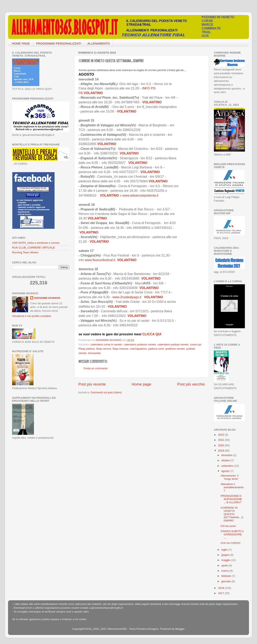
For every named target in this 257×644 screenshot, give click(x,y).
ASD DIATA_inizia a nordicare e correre (36, 243)
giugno (226, 555)
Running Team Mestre (25, 252)
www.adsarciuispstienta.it (141, 195)
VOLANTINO (93, 93)
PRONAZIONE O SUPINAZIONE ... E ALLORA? (231, 499)
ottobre (226, 460)
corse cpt (195, 344)
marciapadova (138, 349)
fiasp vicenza (120, 349)
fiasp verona (104, 349)
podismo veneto (175, 349)
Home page (142, 384)
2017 (221, 593)
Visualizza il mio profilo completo (32, 316)
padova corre (156, 349)
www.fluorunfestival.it (100, 260)
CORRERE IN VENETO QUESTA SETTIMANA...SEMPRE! (232, 514)
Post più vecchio (191, 384)
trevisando (94, 353)
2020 (221, 445)
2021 (221, 440)
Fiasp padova (87, 349)
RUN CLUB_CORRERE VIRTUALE (34, 248)
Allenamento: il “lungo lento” (230, 477)
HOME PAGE (21, 43)
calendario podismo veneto (140, 344)
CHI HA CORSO (230, 543)
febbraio (227, 576)
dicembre (227, 455)
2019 (221, 451)
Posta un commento (96, 368)
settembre (228, 466)
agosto (226, 471)
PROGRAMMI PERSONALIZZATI (59, 43)
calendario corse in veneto (106, 344)
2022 (221, 435)
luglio (225, 550)
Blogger (180, 629)
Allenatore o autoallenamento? (232, 487)
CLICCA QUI (152, 334)
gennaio (226, 581)
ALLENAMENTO (98, 43)
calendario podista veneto (173, 344)
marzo (225, 571)
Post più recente (92, 384)
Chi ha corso (228, 526)
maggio (226, 560)
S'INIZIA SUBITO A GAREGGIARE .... (232, 534)
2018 (221, 588)
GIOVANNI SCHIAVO (47, 298)
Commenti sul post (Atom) (106, 392)
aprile (225, 565)
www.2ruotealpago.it (127, 297)
